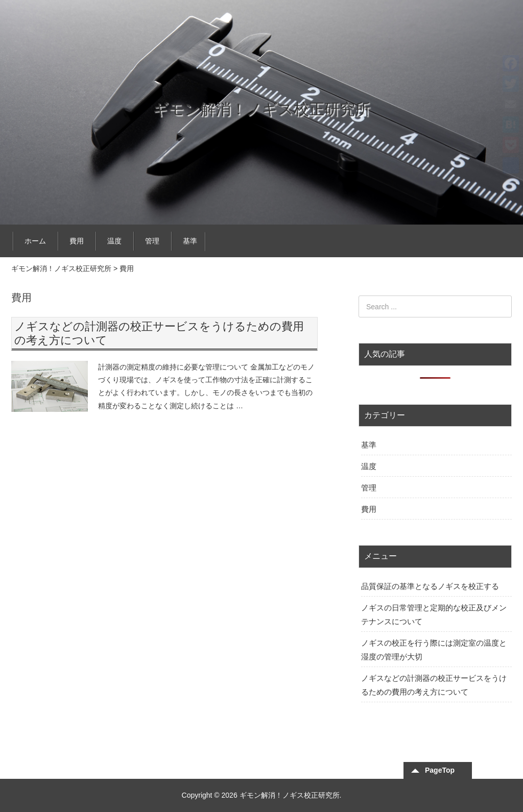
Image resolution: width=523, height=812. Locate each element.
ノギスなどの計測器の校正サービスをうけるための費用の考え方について (434, 685)
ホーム (35, 241)
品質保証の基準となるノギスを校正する (430, 586)
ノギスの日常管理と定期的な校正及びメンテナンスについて (434, 614)
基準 (190, 241)
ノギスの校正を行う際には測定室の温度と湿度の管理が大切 (434, 650)
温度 (114, 241)
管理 (152, 241)
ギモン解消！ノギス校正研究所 (261, 109)
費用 (77, 241)
